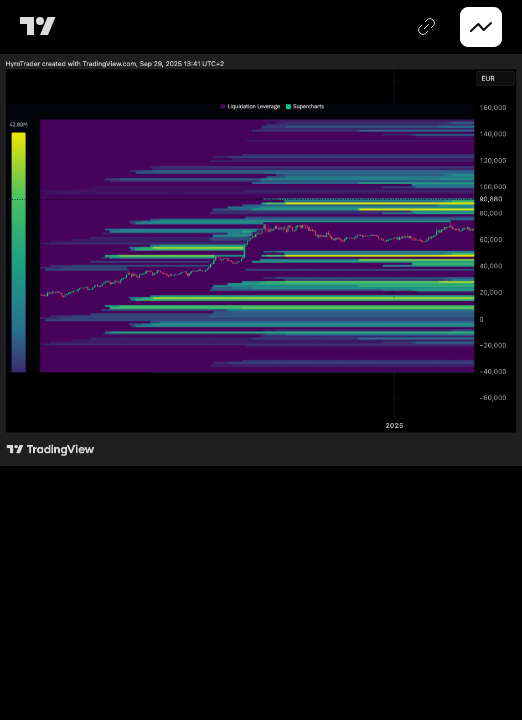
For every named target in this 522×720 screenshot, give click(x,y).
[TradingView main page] (41, 27)
